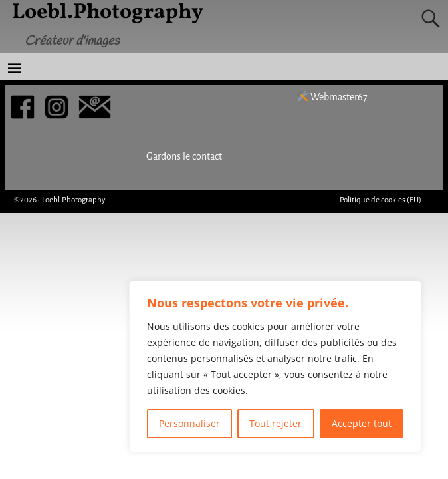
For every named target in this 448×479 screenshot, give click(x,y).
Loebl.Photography (74, 200)
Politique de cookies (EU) (381, 200)
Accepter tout (362, 423)
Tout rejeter (276, 423)
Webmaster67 (332, 97)
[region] (275, 367)
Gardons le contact (184, 156)
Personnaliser (189, 423)
